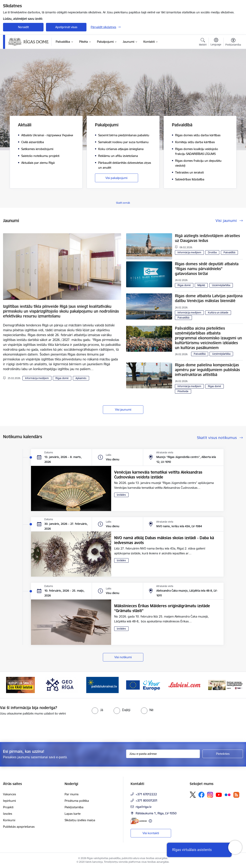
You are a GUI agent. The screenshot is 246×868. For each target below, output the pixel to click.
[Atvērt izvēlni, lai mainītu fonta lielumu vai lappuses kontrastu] (233, 43)
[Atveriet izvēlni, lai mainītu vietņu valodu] (216, 42)
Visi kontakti (151, 833)
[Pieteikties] (223, 754)
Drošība (212, 252)
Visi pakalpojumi (116, 178)
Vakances (10, 794)
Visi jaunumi (123, 410)
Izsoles (8, 814)
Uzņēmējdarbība (221, 285)
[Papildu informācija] (150, 821)
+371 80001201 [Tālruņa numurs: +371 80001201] (147, 800)
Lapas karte (73, 814)
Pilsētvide (183, 391)
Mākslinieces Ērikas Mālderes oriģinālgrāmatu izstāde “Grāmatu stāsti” (162, 608)
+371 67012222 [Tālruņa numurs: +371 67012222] (146, 794)
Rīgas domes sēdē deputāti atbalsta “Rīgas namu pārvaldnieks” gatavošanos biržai (207, 269)
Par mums (72, 794)
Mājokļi (201, 285)
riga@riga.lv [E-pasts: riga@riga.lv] (144, 807)
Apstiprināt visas (66, 27)
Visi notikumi (123, 657)
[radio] (97, 710)
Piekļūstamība (74, 807)
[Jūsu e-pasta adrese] (163, 754)
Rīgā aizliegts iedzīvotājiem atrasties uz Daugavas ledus (207, 238)
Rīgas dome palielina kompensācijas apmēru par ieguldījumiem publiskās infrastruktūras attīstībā (207, 370)
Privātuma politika (77, 801)
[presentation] (34, 727)
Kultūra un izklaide (218, 313)
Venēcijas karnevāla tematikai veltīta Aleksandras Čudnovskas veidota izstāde (158, 475)
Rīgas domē (62, 378)
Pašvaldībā (229, 252)
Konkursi (9, 820)
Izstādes (121, 495)
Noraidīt (23, 27)
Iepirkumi (9, 801)
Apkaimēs (81, 378)
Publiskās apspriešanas (19, 827)
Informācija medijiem (37, 378)
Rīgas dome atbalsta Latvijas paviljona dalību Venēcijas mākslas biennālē (209, 298)
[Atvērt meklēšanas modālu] (203, 43)
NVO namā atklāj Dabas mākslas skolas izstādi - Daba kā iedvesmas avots (164, 540)
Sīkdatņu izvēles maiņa (80, 820)
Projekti (8, 807)
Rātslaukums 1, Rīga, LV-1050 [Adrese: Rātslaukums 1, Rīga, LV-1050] (156, 813)
